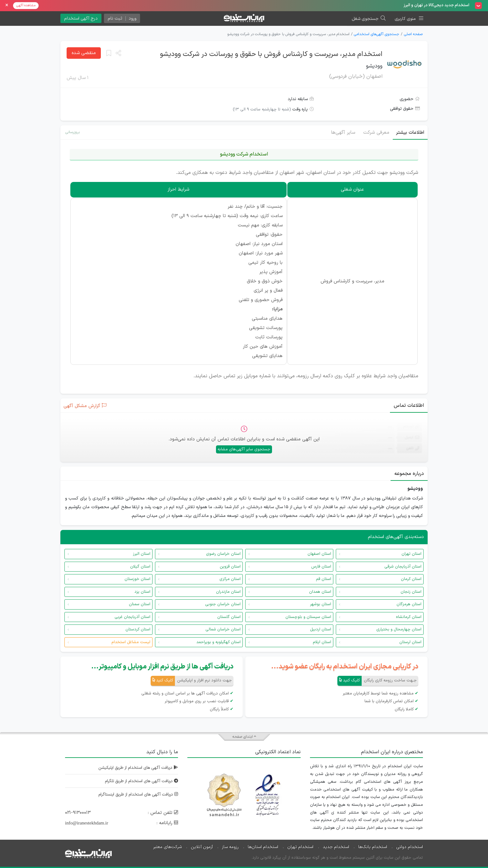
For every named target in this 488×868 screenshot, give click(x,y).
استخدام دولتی (410, 847)
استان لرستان (410, 642)
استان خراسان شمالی (223, 629)
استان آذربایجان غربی (132, 617)
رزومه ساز (230, 847)
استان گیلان (140, 567)
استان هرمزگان (409, 604)
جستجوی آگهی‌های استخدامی (377, 34)
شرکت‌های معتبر (167, 847)
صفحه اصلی (413, 34)
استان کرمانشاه (409, 617)
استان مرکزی (230, 579)
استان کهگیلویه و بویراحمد (218, 642)
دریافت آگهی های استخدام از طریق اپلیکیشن (135, 768)
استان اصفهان (319, 554)
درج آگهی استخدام (81, 19)
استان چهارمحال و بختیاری (399, 629)
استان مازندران (228, 592)
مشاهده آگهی (26, 5)
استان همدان (320, 592)
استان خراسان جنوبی (223, 604)
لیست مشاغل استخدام (131, 642)
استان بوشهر (321, 604)
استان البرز (142, 554)
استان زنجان (411, 592)
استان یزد (142, 592)
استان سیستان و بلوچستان (308, 617)
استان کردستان (138, 629)
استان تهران (411, 554)
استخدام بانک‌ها (373, 847)
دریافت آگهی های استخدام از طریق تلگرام (138, 781)
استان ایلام (322, 642)
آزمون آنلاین (202, 847)
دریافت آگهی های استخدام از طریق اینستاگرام (135, 794)
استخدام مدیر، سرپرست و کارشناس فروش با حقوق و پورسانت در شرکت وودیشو (271, 54)
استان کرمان (411, 579)
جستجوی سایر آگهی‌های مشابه (244, 449)
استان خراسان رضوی (223, 554)
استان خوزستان (137, 579)
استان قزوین (230, 567)
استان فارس (321, 567)
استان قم (324, 579)
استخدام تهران (300, 847)
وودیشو (374, 66)
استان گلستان (229, 617)
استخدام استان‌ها (263, 847)
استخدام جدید (336, 847)
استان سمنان (140, 604)
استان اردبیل (321, 629)
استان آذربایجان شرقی (403, 567)
